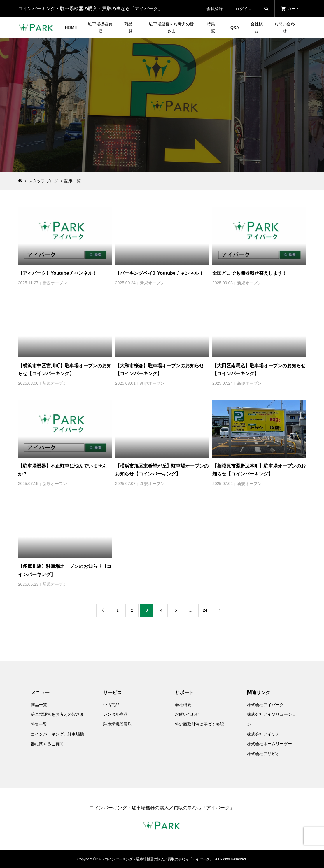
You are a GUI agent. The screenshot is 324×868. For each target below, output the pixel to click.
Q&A (235, 27)
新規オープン (55, 283)
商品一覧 (130, 27)
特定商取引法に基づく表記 (199, 724)
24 (205, 610)
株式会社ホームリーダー (269, 744)
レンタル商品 (115, 714)
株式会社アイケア (263, 734)
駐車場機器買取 (100, 27)
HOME (71, 27)
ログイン (244, 9)
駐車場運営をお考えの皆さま (171, 27)
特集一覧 (213, 27)
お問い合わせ (285, 27)
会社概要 (257, 27)
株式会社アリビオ (263, 754)
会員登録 (215, 9)
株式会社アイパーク (265, 705)
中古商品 (111, 705)
